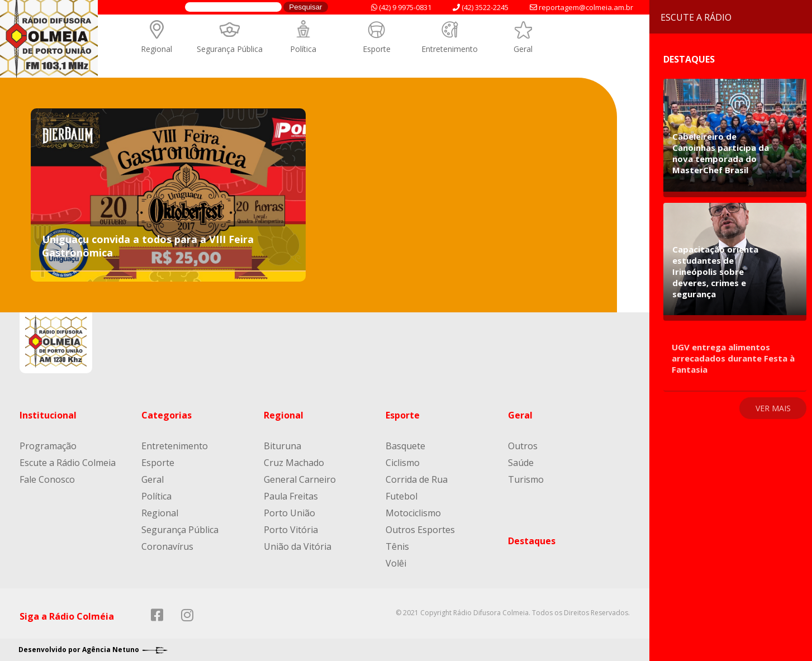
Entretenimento (450, 49)
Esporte (377, 49)
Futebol (402, 496)
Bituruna (282, 446)
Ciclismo (403, 463)
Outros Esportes (420, 530)
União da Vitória (298, 546)
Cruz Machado (294, 463)
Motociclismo (413, 513)
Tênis (397, 546)
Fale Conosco (47, 479)
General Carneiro (300, 479)
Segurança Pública (230, 49)
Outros (523, 446)
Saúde (521, 463)
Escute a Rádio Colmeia (68, 463)
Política (303, 49)
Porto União (289, 513)
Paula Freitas (291, 496)
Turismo (526, 479)
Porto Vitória (291, 530)
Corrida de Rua (417, 479)
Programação (48, 446)
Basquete (405, 446)
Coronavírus (167, 546)
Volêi (396, 563)
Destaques (532, 541)
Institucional (48, 415)
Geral (523, 49)
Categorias (167, 415)
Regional (156, 49)
